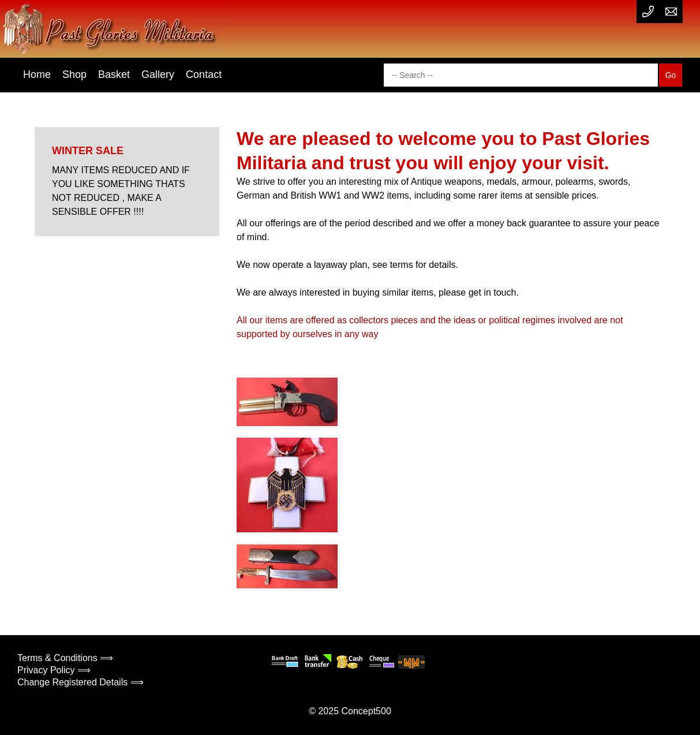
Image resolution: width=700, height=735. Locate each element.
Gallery (158, 74)
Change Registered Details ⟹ (81, 682)
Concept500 (366, 711)
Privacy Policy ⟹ (54, 670)
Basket (114, 74)
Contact (204, 74)
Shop (74, 74)
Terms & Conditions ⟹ (65, 658)
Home (37, 74)
